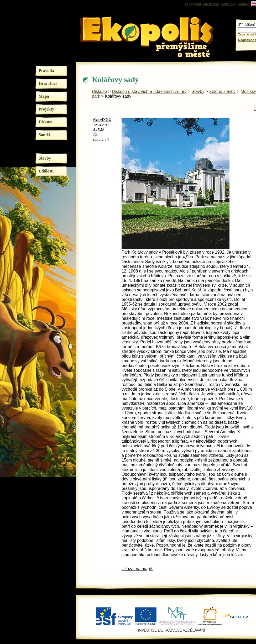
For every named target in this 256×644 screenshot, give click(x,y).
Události (46, 171)
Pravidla (46, 70)
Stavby (45, 158)
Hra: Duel (48, 83)
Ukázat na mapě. (137, 569)
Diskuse (46, 122)
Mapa (44, 96)
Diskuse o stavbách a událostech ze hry (149, 91)
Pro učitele (211, 4)
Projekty (46, 109)
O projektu (193, 4)
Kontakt (244, 4)
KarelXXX (102, 120)
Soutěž (45, 135)
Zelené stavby (222, 91)
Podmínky (228, 4)
